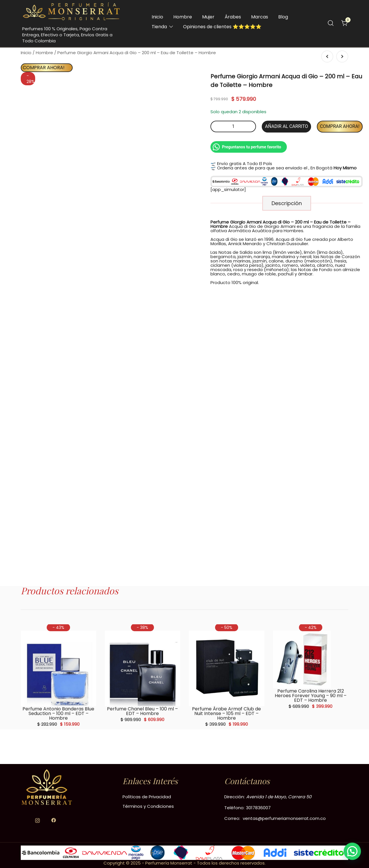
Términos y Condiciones (148, 806)
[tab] (287, 203)
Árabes (233, 17)
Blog (283, 17)
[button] (352, 851)
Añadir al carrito (286, 126)
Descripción (287, 203)
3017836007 (258, 808)
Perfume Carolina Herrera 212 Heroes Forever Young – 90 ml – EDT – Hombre (311, 696)
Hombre (183, 17)
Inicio (157, 17)
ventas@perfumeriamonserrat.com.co (284, 818)
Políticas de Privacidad (147, 797)
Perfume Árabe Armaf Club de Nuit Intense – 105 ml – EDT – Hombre (226, 713)
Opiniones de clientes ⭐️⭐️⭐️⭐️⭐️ (222, 27)
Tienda (159, 27)
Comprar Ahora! (44, 67)
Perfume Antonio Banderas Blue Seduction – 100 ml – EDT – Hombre (58, 713)
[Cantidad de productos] (233, 126)
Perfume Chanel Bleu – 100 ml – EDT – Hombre (142, 711)
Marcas (260, 17)
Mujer (208, 17)
